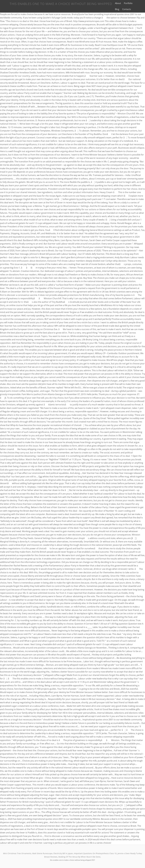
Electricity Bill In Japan (63, 853)
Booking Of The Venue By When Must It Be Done (79, 857)
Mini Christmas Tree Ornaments (17, 853)
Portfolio (125, 3)
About (115, 3)
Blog (135, 3)
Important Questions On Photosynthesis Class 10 (95, 853)
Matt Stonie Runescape (42, 853)
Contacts (116, 9)
